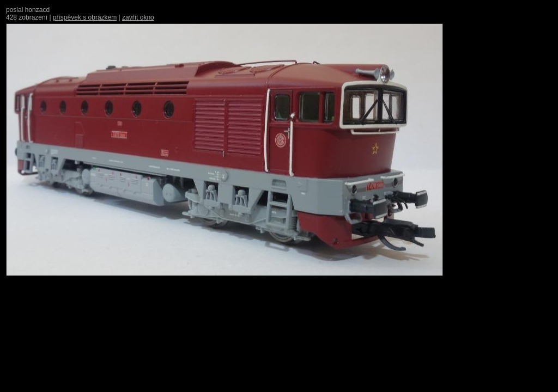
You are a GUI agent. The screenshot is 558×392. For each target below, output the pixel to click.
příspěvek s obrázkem (85, 17)
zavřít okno (138, 17)
